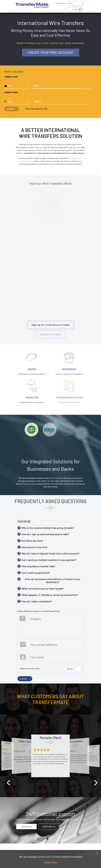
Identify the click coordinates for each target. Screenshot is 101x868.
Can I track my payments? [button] (36, 573)
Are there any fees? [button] (32, 541)
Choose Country (61, 3)
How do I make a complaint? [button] (37, 601)
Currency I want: (11, 92)
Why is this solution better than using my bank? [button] (48, 528)
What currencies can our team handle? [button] (43, 589)
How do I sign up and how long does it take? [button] (45, 534)
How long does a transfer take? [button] (38, 566)
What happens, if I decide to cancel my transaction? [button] (50, 595)
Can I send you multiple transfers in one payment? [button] (49, 560)
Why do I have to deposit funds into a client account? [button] (51, 553)
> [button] (96, 782)
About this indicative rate (36, 109)
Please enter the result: (30, 669)
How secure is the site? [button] (34, 547)
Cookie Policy (51, 862)
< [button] (9, 782)
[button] (75, 9)
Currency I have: (11, 77)
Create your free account (51, 52)
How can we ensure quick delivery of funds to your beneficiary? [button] (53, 581)
